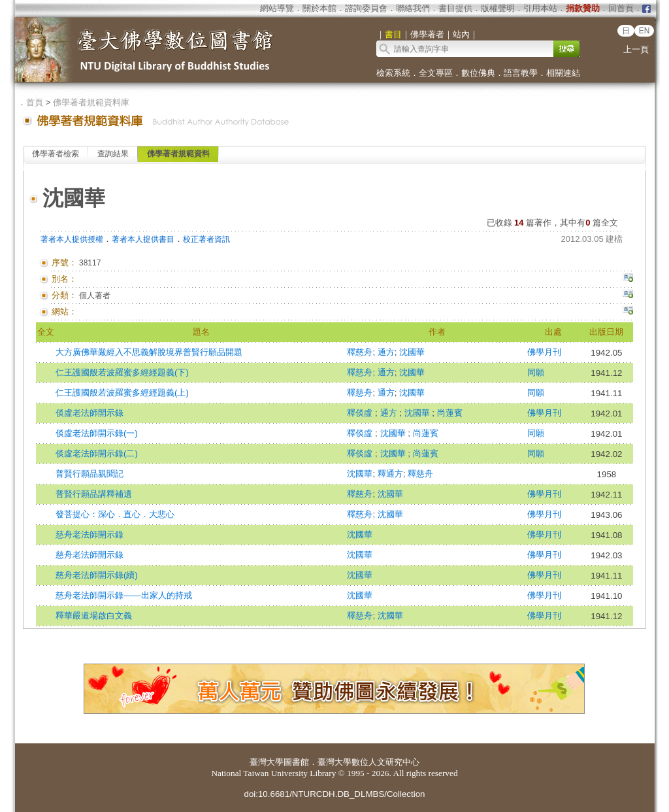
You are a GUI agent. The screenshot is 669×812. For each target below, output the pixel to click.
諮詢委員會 (366, 8)
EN (645, 31)
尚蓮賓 (450, 413)
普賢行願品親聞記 (90, 474)
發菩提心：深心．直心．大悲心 (115, 514)
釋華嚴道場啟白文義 (94, 616)
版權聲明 (498, 8)
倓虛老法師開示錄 (90, 413)
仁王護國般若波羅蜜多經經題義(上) (122, 393)
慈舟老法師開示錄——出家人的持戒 (124, 595)
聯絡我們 (413, 8)
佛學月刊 (544, 352)
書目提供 (455, 8)
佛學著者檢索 (56, 154)
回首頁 (621, 8)
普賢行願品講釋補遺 (94, 494)
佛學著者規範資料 (178, 154)
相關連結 (563, 73)
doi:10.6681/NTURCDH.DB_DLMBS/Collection (334, 794)
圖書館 (296, 762)
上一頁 (636, 49)
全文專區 (436, 73)
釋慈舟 (360, 352)
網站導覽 (277, 8)
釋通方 (390, 474)
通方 (386, 352)
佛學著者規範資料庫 (91, 102)
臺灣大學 (267, 762)
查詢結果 (113, 154)
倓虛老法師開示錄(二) (97, 453)
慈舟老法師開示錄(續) (97, 575)
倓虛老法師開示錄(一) (97, 433)
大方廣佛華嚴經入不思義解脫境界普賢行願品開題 (149, 352)
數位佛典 (478, 73)
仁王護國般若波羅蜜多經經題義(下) (122, 372)
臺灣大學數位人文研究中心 (368, 762)
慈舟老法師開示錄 (90, 534)
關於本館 (319, 8)
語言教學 (521, 73)
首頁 (35, 102)
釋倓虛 (361, 413)
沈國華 (412, 352)
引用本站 (540, 8)
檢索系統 (393, 73)
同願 (536, 372)
